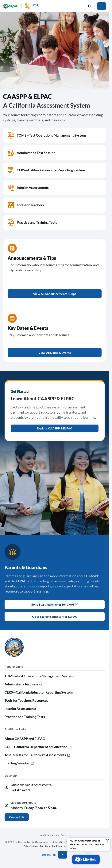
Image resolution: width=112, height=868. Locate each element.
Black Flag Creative (55, 846)
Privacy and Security (59, 835)
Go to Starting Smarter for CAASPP (55, 604)
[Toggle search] (90, 6)
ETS (21, 846)
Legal (42, 835)
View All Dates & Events (55, 353)
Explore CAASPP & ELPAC (55, 428)
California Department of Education (44, 842)
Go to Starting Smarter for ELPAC (55, 616)
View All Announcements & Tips (55, 294)
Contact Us (17, 817)
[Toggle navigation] (102, 6)
